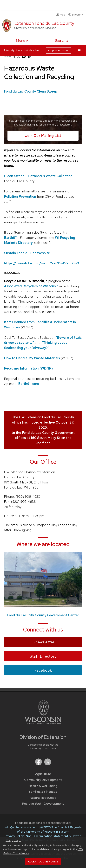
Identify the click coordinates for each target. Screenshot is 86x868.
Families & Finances (43, 792)
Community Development (43, 780)
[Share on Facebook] (14, 57)
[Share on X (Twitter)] (19, 58)
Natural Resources (43, 798)
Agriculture (43, 774)
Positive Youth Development (43, 804)
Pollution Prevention (20, 196)
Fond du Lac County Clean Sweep (31, 91)
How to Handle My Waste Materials (32, 358)
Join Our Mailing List (43, 136)
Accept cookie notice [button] (43, 862)
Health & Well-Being (43, 786)
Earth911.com (29, 384)
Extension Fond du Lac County (44, 23)
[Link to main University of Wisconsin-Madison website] (43, 723)
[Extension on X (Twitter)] (48, 764)
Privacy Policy (14, 836)
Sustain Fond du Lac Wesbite (27, 253)
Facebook (43, 670)
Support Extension (58, 51)
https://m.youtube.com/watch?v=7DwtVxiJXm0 (42, 263)
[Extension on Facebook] (39, 764)
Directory (76, 15)
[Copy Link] (30, 57)
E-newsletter (43, 642)
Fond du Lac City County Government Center (43, 615)
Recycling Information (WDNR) (28, 368)
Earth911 (11, 238)
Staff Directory (43, 656)
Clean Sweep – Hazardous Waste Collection (38, 176)
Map (61, 15)
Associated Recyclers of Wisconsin (31, 286)
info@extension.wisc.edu (21, 827)
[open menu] (22, 40)
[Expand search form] (62, 40)
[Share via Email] (24, 57)
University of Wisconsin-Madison (22, 50)
